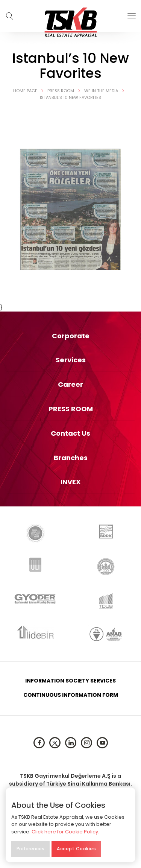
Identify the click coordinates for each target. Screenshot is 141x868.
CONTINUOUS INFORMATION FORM (71, 695)
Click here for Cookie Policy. (65, 832)
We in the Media (106, 91)
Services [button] (71, 360)
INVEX (71, 482)
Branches (71, 458)
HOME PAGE (30, 91)
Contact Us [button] (70, 433)
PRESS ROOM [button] (71, 409)
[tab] (70, 336)
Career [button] (70, 385)
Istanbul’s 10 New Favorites (70, 97)
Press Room (66, 91)
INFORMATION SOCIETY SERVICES (70, 681)
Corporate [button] (71, 336)
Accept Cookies (76, 849)
